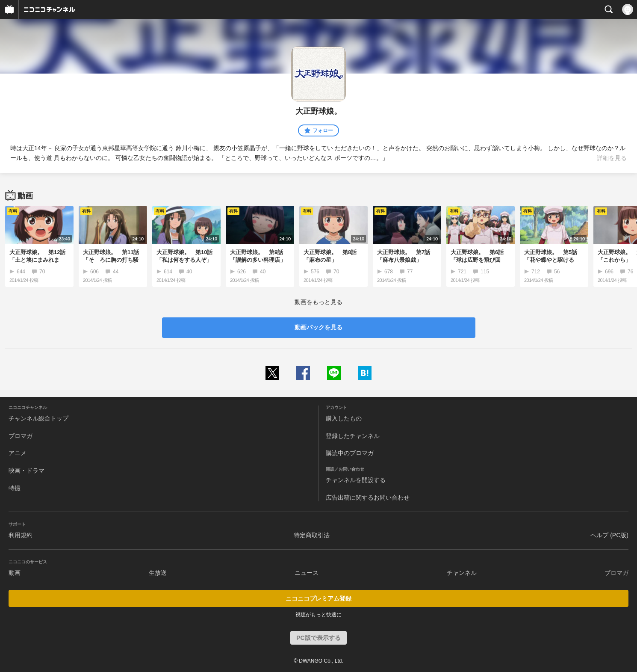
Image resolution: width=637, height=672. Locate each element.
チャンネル (462, 573)
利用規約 (21, 535)
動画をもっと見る (318, 302)
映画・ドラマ (27, 471)
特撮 (15, 488)
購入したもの (344, 418)
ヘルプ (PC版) (609, 535)
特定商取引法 (312, 535)
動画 (15, 573)
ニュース (307, 573)
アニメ (18, 453)
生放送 (158, 573)
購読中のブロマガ (350, 453)
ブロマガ (21, 436)
